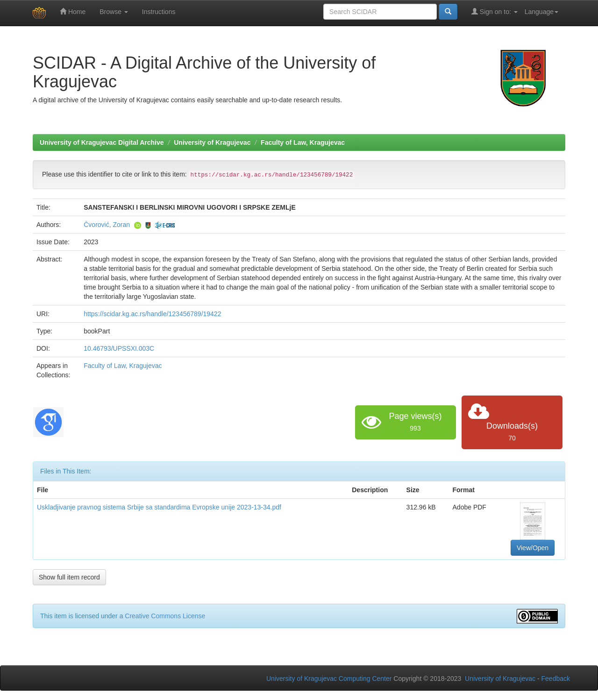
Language (541, 12)
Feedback (556, 679)
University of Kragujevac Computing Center (329, 679)
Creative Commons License (165, 616)
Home (73, 11)
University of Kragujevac (212, 142)
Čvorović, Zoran (107, 225)
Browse (114, 12)
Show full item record (69, 577)
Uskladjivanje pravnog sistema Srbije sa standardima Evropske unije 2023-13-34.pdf (159, 507)
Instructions (159, 12)
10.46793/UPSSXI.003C (119, 348)
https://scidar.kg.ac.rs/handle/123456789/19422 (152, 314)
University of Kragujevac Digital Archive (102, 142)
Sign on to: (495, 11)
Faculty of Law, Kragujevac (303, 142)
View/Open (533, 548)
